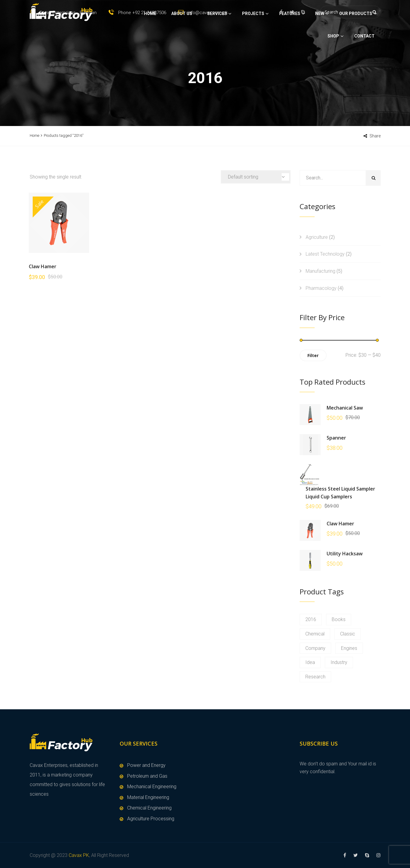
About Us (182, 35)
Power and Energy (146, 765)
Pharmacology (321, 288)
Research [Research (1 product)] (315, 677)
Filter (313, 355)
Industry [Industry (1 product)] (339, 662)
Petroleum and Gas (147, 776)
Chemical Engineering (149, 808)
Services (217, 35)
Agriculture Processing (151, 819)
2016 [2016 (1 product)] (311, 619)
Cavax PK (79, 855)
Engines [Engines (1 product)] (349, 648)
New (320, 35)
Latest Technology (325, 254)
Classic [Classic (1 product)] (348, 634)
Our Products (356, 35)
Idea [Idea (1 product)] (310, 662)
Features (290, 35)
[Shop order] (256, 177)
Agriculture (317, 237)
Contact (364, 57)
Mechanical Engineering (152, 787)
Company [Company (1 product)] (315, 648)
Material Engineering (148, 797)
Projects (253, 35)
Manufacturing (320, 271)
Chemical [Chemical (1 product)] (315, 634)
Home (150, 35)
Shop (333, 57)
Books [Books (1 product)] (339, 619)
